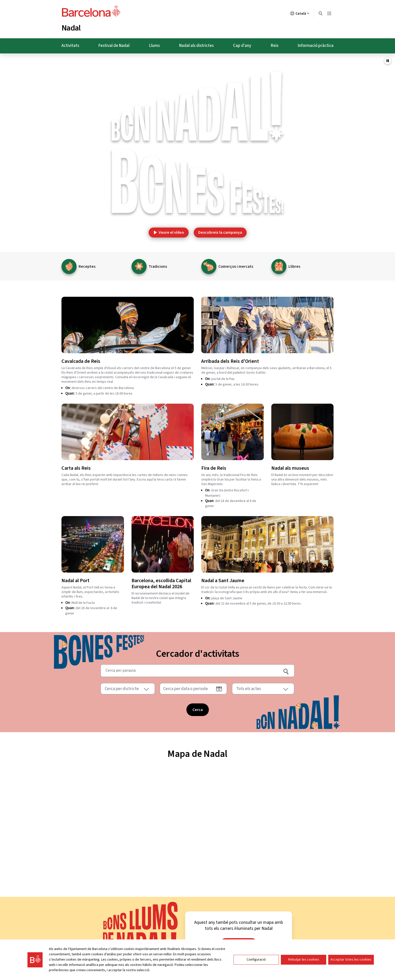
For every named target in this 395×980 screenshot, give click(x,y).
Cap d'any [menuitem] (242, 44)
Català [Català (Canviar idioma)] (300, 14)
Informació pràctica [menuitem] (316, 44)
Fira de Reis (214, 466)
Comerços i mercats (236, 265)
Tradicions (158, 265)
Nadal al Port (75, 579)
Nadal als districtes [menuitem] (196, 44)
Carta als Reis (76, 466)
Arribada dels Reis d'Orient (230, 360)
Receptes (87, 265)
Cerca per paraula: (121, 668)
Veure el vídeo (169, 231)
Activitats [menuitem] (70, 44)
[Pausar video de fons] (388, 59)
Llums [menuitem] (154, 44)
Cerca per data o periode (186, 687)
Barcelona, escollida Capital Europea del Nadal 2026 (161, 582)
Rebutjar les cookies (304, 960)
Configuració (256, 960)
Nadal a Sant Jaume (223, 579)
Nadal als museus (290, 466)
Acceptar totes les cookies (351, 960)
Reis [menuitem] (275, 44)
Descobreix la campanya (220, 231)
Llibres (294, 265)
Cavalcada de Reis (81, 360)
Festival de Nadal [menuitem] (114, 44)
